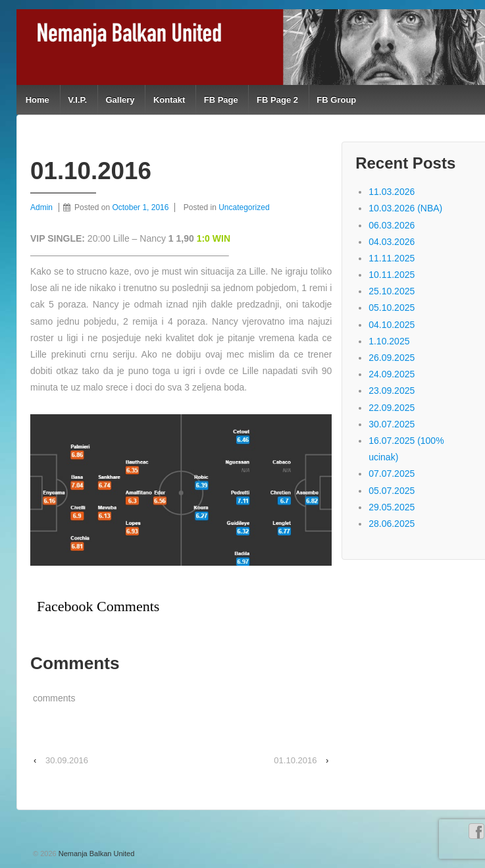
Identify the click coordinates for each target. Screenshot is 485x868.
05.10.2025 (392, 308)
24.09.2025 (392, 374)
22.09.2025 (392, 408)
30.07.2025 (392, 424)
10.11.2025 (392, 275)
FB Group (336, 100)
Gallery (120, 100)
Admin (41, 207)
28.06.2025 (392, 524)
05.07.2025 (392, 491)
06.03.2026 (392, 225)
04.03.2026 (392, 242)
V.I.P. (77, 100)
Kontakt (169, 100)
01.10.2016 (295, 760)
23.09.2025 (392, 391)
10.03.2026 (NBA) (405, 208)
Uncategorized (244, 207)
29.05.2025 (392, 507)
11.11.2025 (392, 258)
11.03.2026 (392, 192)
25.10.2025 (392, 291)
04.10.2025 (392, 325)
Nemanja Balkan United (96, 854)
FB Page (221, 100)
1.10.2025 (389, 341)
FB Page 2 (277, 100)
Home (38, 100)
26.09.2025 (392, 358)
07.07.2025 (392, 474)
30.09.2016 (67, 760)
